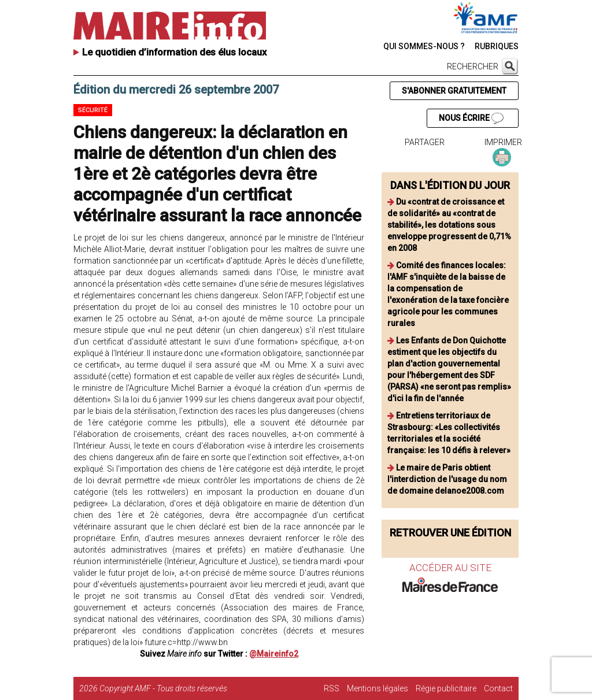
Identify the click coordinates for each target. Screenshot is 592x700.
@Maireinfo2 (274, 654)
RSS (332, 688)
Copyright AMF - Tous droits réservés (163, 688)
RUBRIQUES (497, 46)
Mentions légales (378, 688)
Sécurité (93, 110)
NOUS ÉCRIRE (471, 118)
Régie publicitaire (446, 688)
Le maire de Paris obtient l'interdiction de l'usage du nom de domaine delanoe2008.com (447, 479)
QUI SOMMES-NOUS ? (424, 46)
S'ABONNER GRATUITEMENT (454, 91)
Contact (498, 688)
